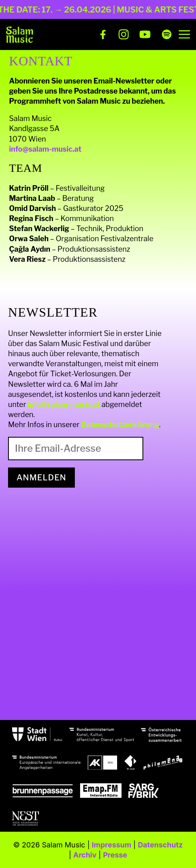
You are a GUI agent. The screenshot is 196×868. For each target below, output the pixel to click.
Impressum (111, 845)
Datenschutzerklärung (120, 425)
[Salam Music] (20, 35)
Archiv (85, 855)
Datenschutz (160, 845)
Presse (115, 855)
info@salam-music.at (45, 149)
